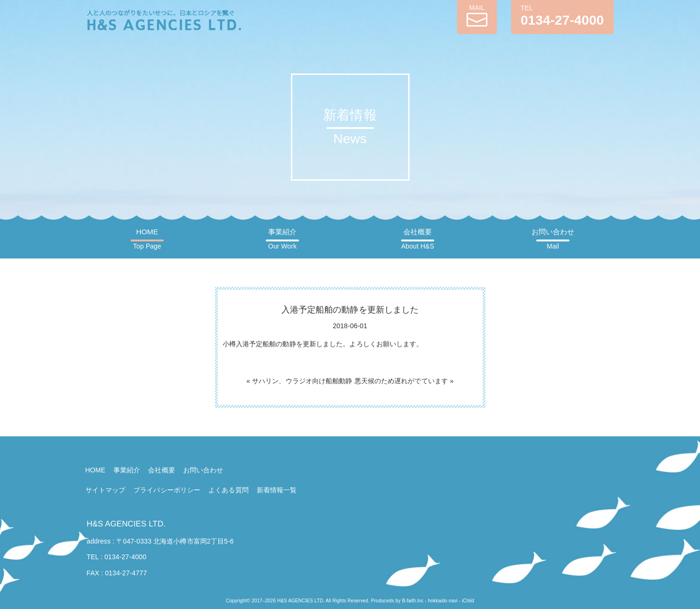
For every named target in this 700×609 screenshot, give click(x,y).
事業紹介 (282, 239)
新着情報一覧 (277, 490)
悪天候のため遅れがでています (401, 381)
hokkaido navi (443, 601)
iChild (468, 601)
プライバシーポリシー (167, 490)
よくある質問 (229, 490)
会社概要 (417, 239)
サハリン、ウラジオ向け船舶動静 (302, 381)
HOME (147, 239)
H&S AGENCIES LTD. (126, 524)
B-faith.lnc (413, 601)
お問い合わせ (553, 239)
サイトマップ (106, 490)
